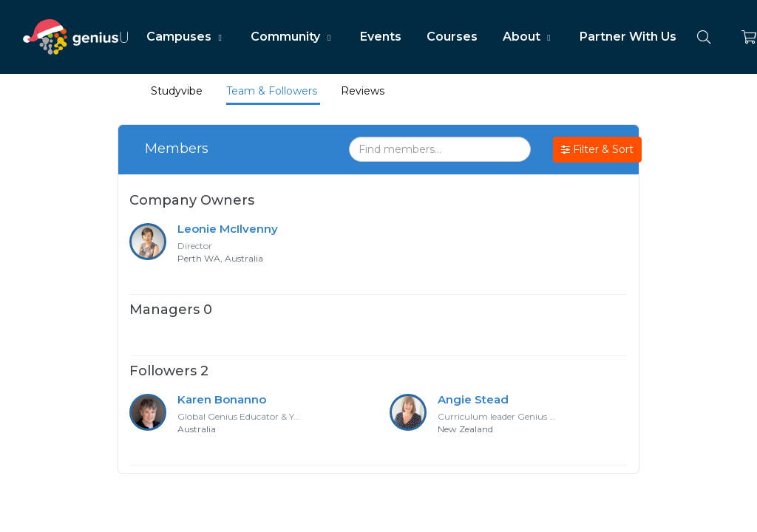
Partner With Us (628, 37)
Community (292, 37)
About (529, 37)
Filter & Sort (597, 150)
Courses (452, 37)
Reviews (363, 91)
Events (381, 37)
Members (177, 149)
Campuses (186, 37)
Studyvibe (177, 91)
